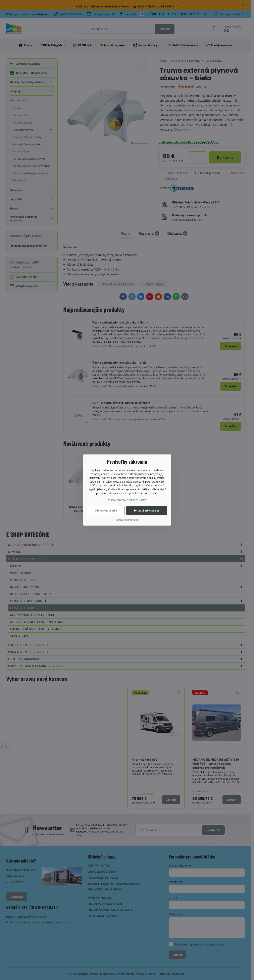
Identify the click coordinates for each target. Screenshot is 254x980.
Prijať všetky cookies (147, 510)
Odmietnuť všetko (106, 510)
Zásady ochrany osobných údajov (127, 500)
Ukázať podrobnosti (127, 520)
